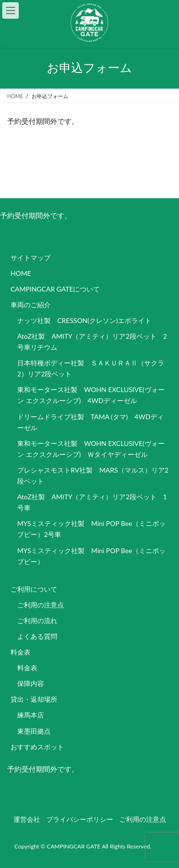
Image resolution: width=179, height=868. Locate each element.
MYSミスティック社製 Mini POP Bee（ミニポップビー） (91, 556)
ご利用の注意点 (41, 605)
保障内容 (31, 683)
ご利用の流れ (37, 621)
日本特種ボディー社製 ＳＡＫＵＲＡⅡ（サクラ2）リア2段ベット (91, 368)
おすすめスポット (37, 747)
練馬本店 (31, 715)
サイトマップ (31, 257)
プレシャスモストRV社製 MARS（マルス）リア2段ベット (93, 475)
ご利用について (34, 589)
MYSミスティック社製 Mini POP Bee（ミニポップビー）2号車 (91, 529)
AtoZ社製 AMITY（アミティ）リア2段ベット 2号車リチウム (92, 342)
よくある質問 (37, 636)
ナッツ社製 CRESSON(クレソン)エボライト (84, 320)
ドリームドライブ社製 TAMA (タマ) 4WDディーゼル (90, 422)
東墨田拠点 (34, 731)
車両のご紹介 (31, 305)
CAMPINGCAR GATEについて (55, 289)
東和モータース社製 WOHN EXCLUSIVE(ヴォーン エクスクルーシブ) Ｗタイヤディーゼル (91, 449)
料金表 (21, 652)
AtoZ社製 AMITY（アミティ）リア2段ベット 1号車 (92, 502)
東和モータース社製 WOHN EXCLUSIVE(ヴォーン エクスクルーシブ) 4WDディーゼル (91, 395)
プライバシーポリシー (80, 819)
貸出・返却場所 (34, 699)
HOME (21, 273)
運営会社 (27, 819)
